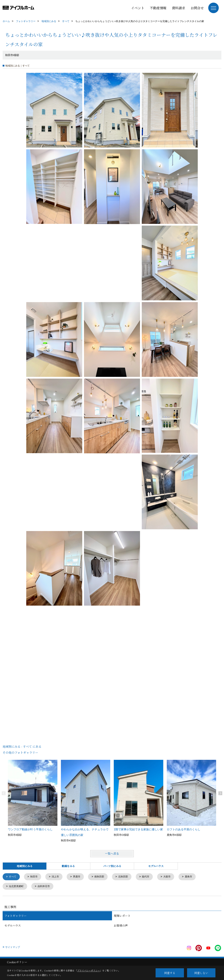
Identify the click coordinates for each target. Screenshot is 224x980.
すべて (13, 877)
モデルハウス (156, 866)
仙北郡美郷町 (17, 887)
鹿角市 (195, 877)
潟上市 (57, 877)
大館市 (172, 877)
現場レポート (122, 916)
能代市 (150, 877)
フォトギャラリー (15, 916)
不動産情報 (158, 8)
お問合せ (197, 8)
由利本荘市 (45, 887)
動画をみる (68, 866)
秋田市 (35, 877)
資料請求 (178, 8)
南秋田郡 (102, 877)
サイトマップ (13, 948)
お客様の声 (121, 926)
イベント (138, 8)
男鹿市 (79, 877)
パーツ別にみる (112, 866)
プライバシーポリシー (89, 970)
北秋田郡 (127, 877)
